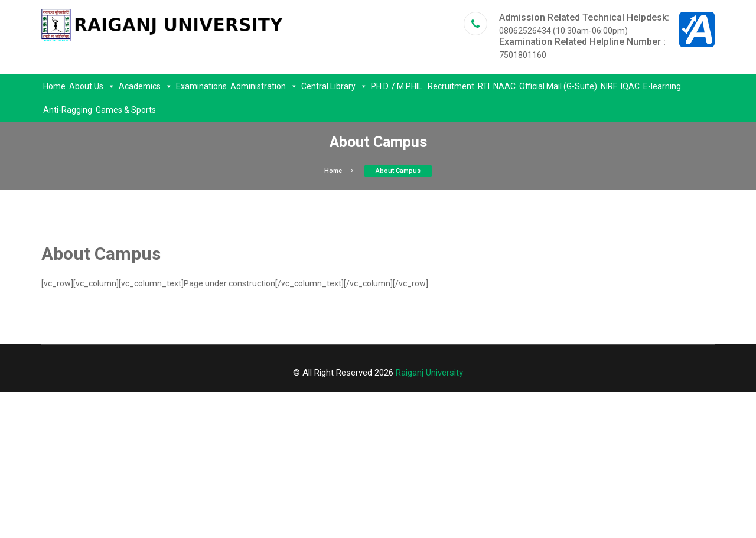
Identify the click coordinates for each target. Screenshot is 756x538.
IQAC (630, 86)
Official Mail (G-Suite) (558, 86)
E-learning (662, 86)
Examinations (201, 86)
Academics (146, 86)
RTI (484, 86)
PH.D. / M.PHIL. (397, 86)
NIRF (609, 86)
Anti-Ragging (68, 110)
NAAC (504, 86)
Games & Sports (126, 110)
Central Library (334, 86)
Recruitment (451, 86)
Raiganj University (429, 373)
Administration (264, 86)
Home (54, 86)
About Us (92, 86)
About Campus (398, 171)
